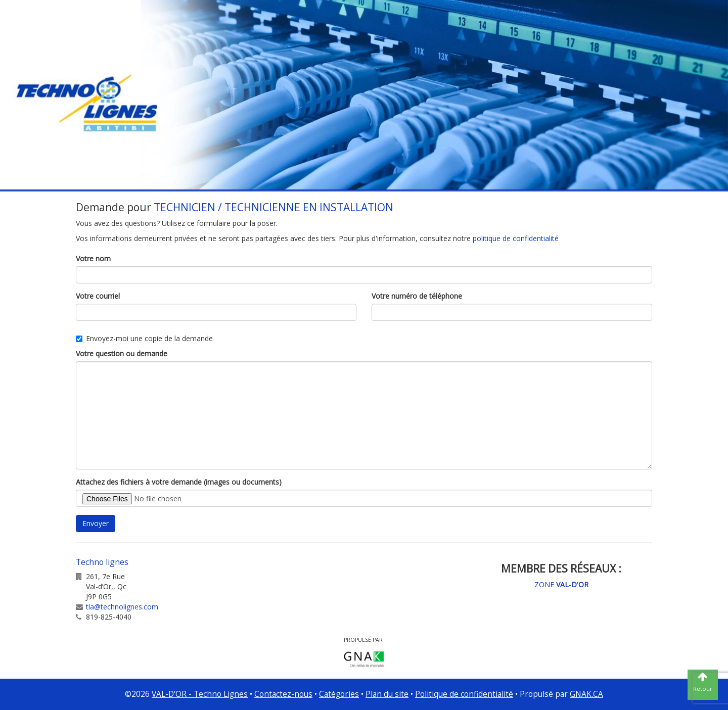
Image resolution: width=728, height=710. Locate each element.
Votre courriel (98, 296)
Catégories (339, 694)
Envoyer (96, 523)
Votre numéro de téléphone (417, 296)
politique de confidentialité (516, 238)
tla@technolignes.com (122, 607)
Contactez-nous (283, 694)
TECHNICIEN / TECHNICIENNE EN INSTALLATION (274, 207)
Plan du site (387, 694)
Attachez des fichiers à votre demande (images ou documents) (179, 482)
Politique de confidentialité (464, 694)
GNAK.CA (586, 694)
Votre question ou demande (122, 353)
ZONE (561, 584)
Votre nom (93, 258)
